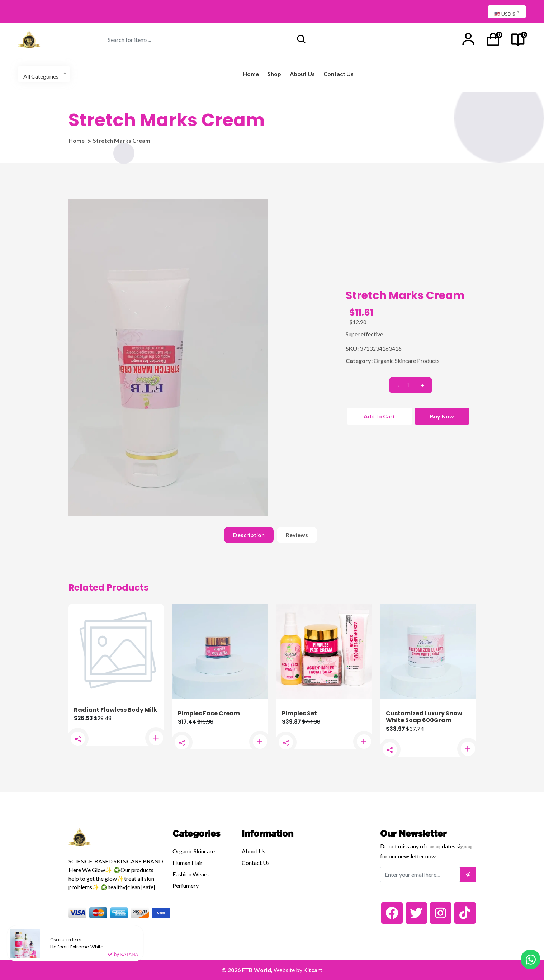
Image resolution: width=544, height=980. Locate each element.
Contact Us (339, 74)
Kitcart (313, 970)
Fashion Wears (191, 874)
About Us (302, 74)
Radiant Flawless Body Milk (115, 710)
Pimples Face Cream (209, 713)
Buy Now (442, 416)
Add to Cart (379, 416)
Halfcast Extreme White (77, 951)
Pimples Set (299, 713)
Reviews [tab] (297, 535)
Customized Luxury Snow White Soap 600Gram (424, 717)
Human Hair (188, 863)
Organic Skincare (194, 851)
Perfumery (186, 886)
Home (251, 74)
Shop (274, 74)
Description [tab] (249, 535)
